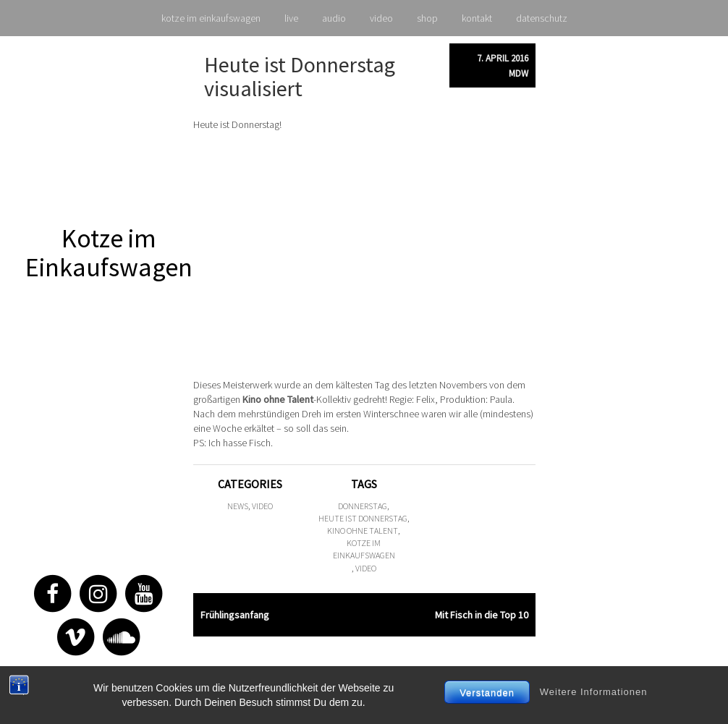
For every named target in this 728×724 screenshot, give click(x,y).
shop (427, 18)
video (381, 18)
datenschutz (542, 18)
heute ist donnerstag (363, 518)
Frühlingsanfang (235, 615)
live (291, 18)
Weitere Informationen (594, 692)
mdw (519, 73)
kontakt (477, 18)
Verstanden (487, 693)
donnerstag (363, 506)
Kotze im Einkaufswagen (109, 253)
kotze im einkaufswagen (211, 18)
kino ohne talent (363, 531)
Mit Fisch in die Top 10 (482, 615)
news (238, 506)
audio (334, 18)
